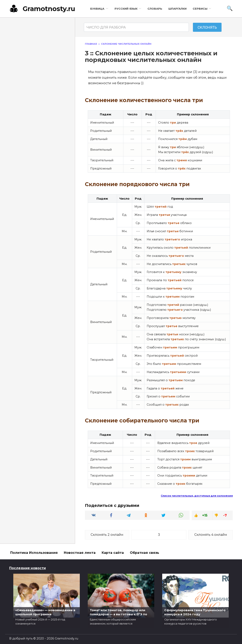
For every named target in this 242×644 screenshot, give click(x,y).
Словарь (155, 9)
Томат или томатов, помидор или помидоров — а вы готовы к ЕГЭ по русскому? (118, 614)
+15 (205, 515)
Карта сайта (113, 553)
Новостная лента (80, 553)
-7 (225, 515)
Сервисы (200, 9)
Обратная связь (145, 553)
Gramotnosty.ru (49, 9)
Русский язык (126, 9)
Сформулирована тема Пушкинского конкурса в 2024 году (195, 612)
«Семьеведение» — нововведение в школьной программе (45, 612)
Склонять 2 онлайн (107, 535)
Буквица (97, 9)
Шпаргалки (177, 9)
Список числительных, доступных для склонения (197, 496)
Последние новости (28, 568)
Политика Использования (34, 553)
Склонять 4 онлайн (211, 535)
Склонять (207, 27)
